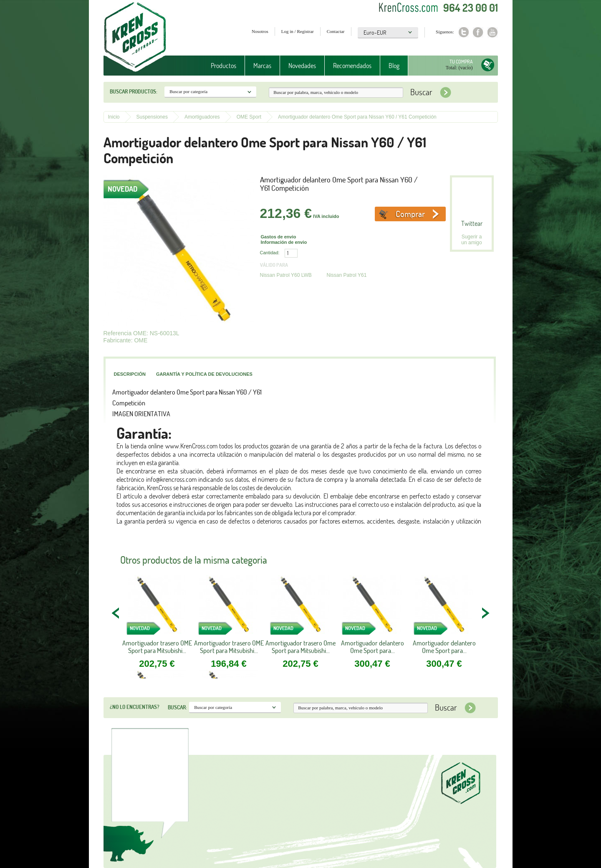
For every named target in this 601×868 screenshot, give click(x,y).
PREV (116, 613)
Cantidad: (270, 253)
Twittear (472, 223)
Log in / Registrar (298, 31)
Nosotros (260, 31)
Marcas (262, 66)
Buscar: (177, 707)
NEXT (485, 613)
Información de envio (284, 242)
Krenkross (135, 38)
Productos (223, 66)
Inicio (114, 117)
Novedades (302, 66)
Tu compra (461, 62)
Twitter (463, 32)
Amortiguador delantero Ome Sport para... (372, 647)
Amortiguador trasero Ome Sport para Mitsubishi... (300, 647)
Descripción (130, 374)
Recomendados (352, 66)
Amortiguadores (202, 117)
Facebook (478, 32)
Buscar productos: (134, 91)
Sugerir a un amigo (471, 240)
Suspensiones (152, 117)
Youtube (493, 32)
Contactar (336, 31)
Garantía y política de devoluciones (204, 374)
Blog (394, 66)
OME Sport (249, 117)
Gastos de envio (279, 237)
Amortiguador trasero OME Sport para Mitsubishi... (157, 647)
